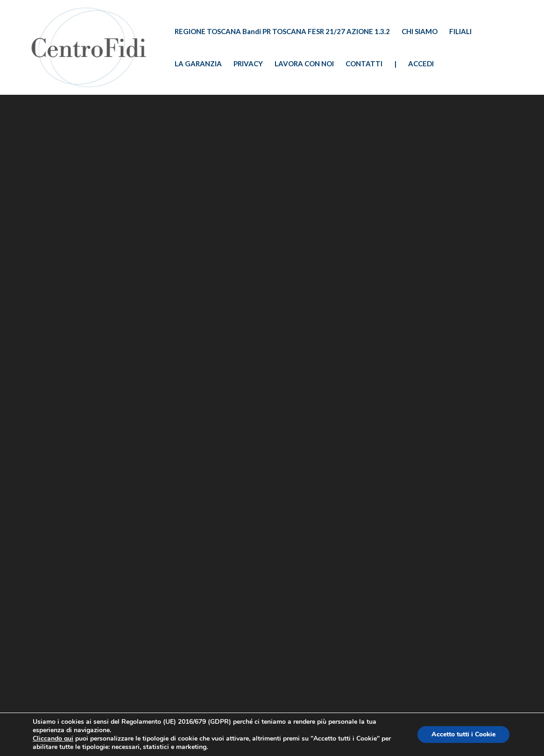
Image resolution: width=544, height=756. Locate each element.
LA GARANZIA (198, 64)
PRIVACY (248, 64)
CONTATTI (364, 64)
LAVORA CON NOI (304, 64)
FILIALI (460, 32)
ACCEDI (421, 64)
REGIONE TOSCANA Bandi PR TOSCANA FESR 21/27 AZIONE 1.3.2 (282, 32)
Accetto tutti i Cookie (463, 734)
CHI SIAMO (420, 32)
